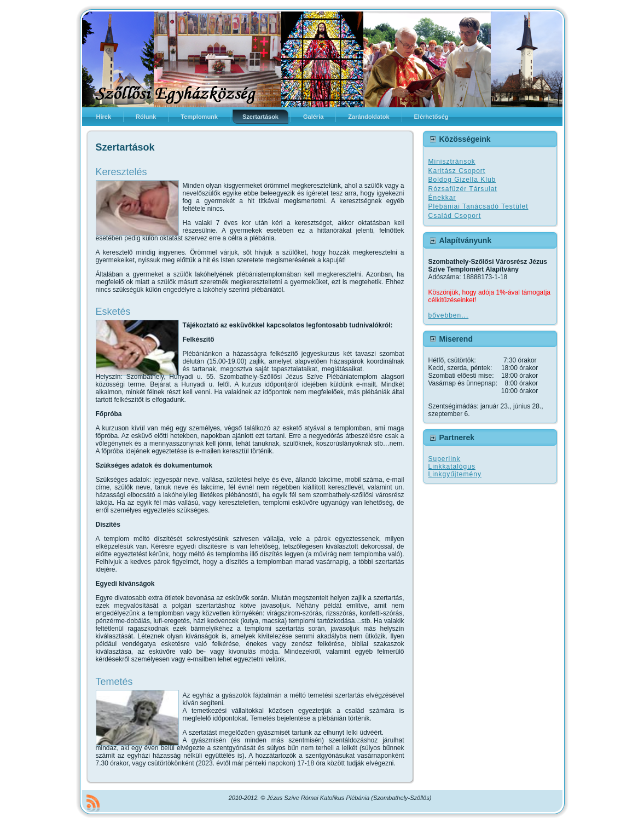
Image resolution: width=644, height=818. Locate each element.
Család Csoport (455, 216)
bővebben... (449, 315)
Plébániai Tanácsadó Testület (478, 206)
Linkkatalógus (452, 466)
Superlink (445, 459)
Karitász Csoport (457, 171)
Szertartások (125, 147)
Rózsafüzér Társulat (463, 189)
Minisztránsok (452, 162)
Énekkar (442, 198)
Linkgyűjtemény (455, 474)
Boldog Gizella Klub (462, 180)
